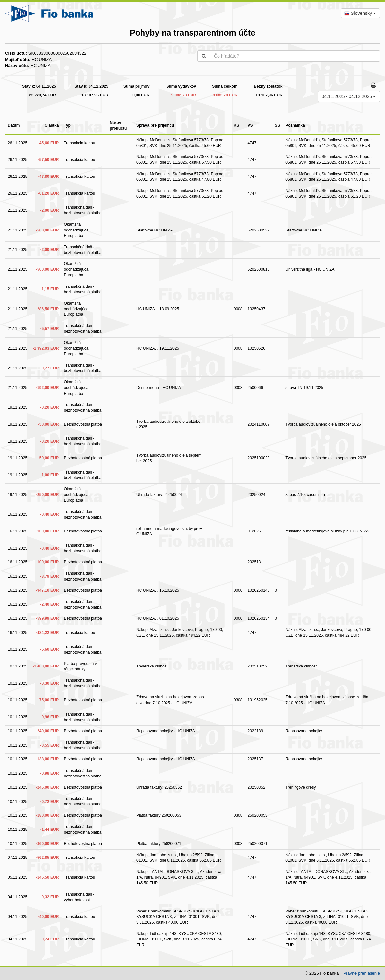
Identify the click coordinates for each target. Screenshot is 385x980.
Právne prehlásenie (362, 973)
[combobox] (360, 13)
